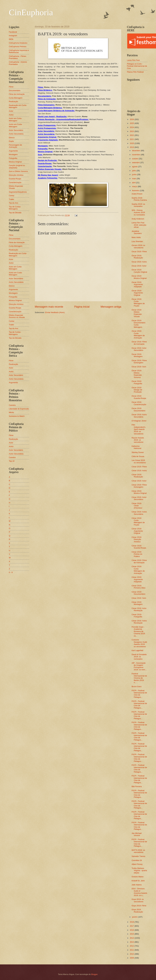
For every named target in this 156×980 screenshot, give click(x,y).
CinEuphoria (31, 12)
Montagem (13, 154)
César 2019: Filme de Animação (139, 561)
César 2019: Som (139, 598)
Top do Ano (14, 203)
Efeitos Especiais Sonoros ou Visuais (17, 316)
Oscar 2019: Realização (137, 257)
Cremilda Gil (137, 860)
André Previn (137, 194)
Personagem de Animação (15, 146)
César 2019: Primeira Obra (138, 587)
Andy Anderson (138, 219)
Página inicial (82, 307)
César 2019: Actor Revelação (139, 609)
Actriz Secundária (16, 134)
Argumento (13, 151)
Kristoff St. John (138, 881)
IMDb (11, 39)
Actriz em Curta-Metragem (16, 125)
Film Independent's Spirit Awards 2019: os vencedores (139, 429)
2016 (132, 930)
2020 (132, 143)
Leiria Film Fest (133, 60)
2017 (132, 926)
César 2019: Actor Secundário (139, 498)
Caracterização (15, 182)
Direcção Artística (16, 175)
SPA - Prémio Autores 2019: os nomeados (138, 213)
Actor (11, 111)
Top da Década (15, 213)
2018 (132, 922)
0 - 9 (11, 572)
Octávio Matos (138, 877)
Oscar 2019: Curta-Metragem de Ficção (138, 302)
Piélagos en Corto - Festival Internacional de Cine (137, 66)
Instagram (13, 36)
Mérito (12, 412)
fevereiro (136, 191)
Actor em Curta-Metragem (15, 119)
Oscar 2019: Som (139, 367)
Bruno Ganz (137, 686)
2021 (132, 139)
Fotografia (13, 158)
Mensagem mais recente (49, 307)
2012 (132, 946)
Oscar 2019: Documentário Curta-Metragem (138, 324)
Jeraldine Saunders (137, 232)
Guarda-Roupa (15, 179)
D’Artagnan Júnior (139, 421)
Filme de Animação (17, 94)
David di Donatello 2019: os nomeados (139, 657)
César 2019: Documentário (138, 593)
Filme (11, 87)
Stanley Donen (138, 452)
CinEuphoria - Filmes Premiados (18, 57)
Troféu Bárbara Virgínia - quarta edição (139, 871)
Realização (14, 101)
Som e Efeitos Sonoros (18, 171)
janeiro (135, 917)
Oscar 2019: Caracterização (139, 403)
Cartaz (12, 196)
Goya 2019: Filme (139, 906)
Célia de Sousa (138, 456)
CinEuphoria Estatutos (18, 43)
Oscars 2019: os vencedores (138, 246)
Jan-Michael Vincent (137, 834)
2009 (132, 958)
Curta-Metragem (16, 98)
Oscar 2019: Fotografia (137, 382)
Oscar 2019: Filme (139, 252)
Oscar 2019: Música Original (139, 277)
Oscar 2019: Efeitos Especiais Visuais (137, 313)
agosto (135, 167)
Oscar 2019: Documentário (138, 409)
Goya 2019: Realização (137, 911)
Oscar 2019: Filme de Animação (139, 343)
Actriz (11, 115)
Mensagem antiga (111, 307)
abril (134, 183)
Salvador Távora (138, 856)
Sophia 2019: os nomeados (138, 205)
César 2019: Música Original (139, 492)
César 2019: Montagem (137, 603)
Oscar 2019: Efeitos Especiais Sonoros (137, 374)
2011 (132, 950)
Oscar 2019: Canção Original (139, 271)
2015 (132, 934)
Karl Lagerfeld (137, 650)
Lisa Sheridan (137, 241)
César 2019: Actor (139, 481)
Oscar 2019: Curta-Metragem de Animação (138, 334)
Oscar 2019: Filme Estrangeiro (139, 362)
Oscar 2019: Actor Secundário (139, 349)
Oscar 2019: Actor (139, 266)
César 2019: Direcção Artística (137, 539)
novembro (136, 155)
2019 (132, 147)
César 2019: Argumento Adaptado (137, 579)
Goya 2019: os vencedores (138, 900)
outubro (135, 159)
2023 (132, 131)
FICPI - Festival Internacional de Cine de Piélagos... (139, 694)
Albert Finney (137, 864)
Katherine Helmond (136, 447)
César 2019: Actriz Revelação (139, 622)
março (135, 186)
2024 (132, 127)
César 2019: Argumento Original (137, 531)
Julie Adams (137, 885)
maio (134, 179)
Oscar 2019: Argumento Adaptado (137, 284)
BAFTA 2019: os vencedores (138, 851)
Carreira (12, 405)
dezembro (136, 151)
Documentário (15, 91)
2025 (132, 123)
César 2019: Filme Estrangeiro (139, 486)
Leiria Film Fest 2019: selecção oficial (139, 225)
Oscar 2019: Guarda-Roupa (139, 397)
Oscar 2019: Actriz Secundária (139, 416)
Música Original (15, 162)
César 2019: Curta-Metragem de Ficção (138, 521)
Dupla (11, 141)
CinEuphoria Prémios (18, 47)
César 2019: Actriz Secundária (139, 513)
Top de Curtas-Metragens (15, 208)
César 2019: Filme (139, 467)
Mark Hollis (136, 237)
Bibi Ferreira (137, 786)
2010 (132, 954)
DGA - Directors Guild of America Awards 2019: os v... (139, 892)
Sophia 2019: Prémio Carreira (139, 199)
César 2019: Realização (137, 476)
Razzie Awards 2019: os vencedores (138, 440)
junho (135, 174)
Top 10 (12, 461)
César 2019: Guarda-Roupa (139, 547)
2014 (132, 938)
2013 (132, 942)
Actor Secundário (16, 130)
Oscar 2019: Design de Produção (137, 390)
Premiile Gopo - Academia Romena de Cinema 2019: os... (138, 631)
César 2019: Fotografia (137, 616)
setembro (136, 163)
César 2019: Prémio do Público (137, 554)
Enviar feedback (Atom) (55, 312)
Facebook (13, 32)
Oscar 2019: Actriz (139, 262)
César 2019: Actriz (139, 471)
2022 (132, 135)
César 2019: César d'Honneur (137, 506)
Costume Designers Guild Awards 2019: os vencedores (139, 643)
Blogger (94, 974)
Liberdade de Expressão (19, 409)
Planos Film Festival (135, 72)
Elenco (12, 138)
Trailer (12, 199)
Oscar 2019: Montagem (137, 355)
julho (134, 171)
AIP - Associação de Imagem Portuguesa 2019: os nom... (139, 666)
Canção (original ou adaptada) (17, 166)
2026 (132, 119)
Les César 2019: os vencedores (139, 461)
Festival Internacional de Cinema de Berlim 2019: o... (139, 678)
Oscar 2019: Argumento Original (137, 293)
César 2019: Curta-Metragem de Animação (138, 570)
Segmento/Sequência (18, 192)
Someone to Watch (17, 416)
